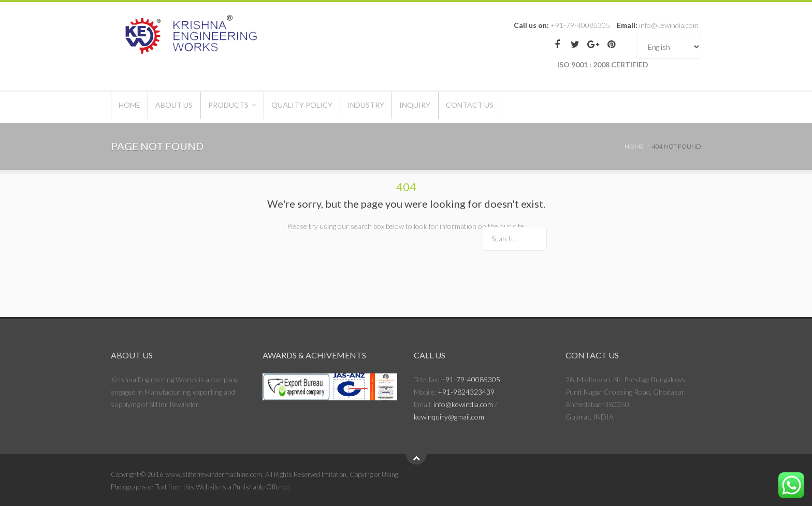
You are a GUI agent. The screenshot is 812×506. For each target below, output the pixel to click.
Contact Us (529, 107)
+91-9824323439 (466, 392)
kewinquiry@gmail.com (449, 417)
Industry (407, 107)
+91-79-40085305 (470, 379)
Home (134, 107)
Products (251, 107)
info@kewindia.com (463, 404)
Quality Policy (334, 107)
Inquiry (466, 107)
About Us (188, 107)
